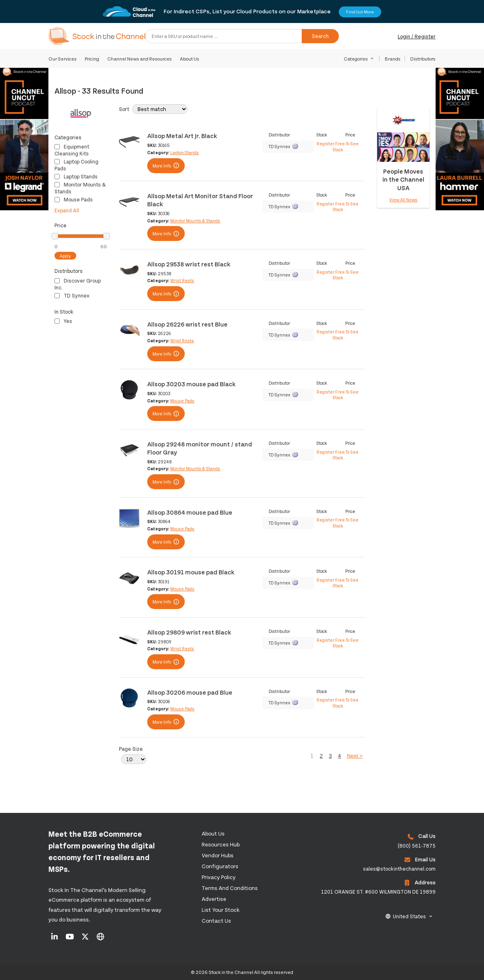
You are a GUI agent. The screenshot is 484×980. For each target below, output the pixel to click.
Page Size (131, 749)
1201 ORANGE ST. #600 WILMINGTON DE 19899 (378, 892)
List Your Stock (221, 910)
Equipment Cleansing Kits (72, 150)
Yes (63, 321)
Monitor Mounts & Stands (195, 221)
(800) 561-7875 (417, 846)
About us (213, 833)
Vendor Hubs (218, 855)
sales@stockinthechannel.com (399, 869)
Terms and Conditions (230, 888)
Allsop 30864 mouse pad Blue (190, 512)
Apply (65, 256)
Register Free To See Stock (338, 146)
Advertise (214, 899)
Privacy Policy (219, 877)
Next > (355, 756)
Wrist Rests (182, 280)
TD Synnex (72, 295)
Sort (124, 109)
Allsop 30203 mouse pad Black (191, 384)
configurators (220, 866)
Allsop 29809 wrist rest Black (189, 632)
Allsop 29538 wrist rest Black (189, 264)
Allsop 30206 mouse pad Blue (190, 692)
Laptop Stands (76, 176)
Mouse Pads (74, 199)
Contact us (216, 920)
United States (409, 916)
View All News (403, 200)
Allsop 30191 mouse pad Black (191, 572)
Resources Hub (221, 844)
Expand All (67, 210)
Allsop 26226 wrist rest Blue (187, 324)
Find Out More (360, 12)
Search (320, 36)
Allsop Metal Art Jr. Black (182, 135)
